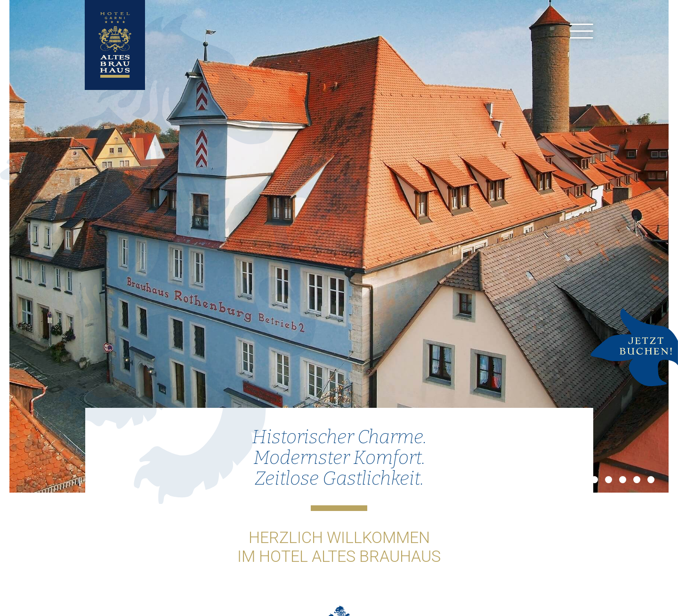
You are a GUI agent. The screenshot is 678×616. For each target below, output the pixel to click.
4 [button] (623, 480)
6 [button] (651, 480)
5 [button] (637, 480)
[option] (339, 246)
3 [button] (609, 480)
